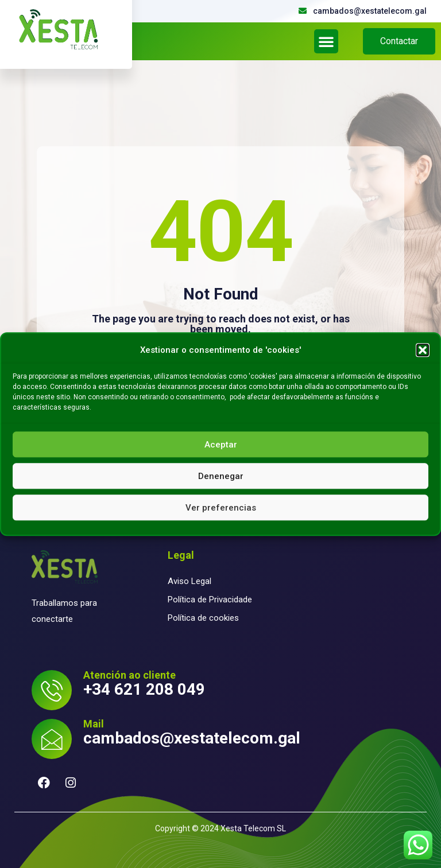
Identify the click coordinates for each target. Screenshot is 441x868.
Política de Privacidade (210, 600)
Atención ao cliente (129, 675)
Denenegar (221, 476)
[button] (423, 350)
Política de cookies (203, 618)
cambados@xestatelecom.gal (192, 738)
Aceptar (221, 445)
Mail (94, 724)
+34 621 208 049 (144, 689)
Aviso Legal (189, 581)
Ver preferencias (221, 508)
